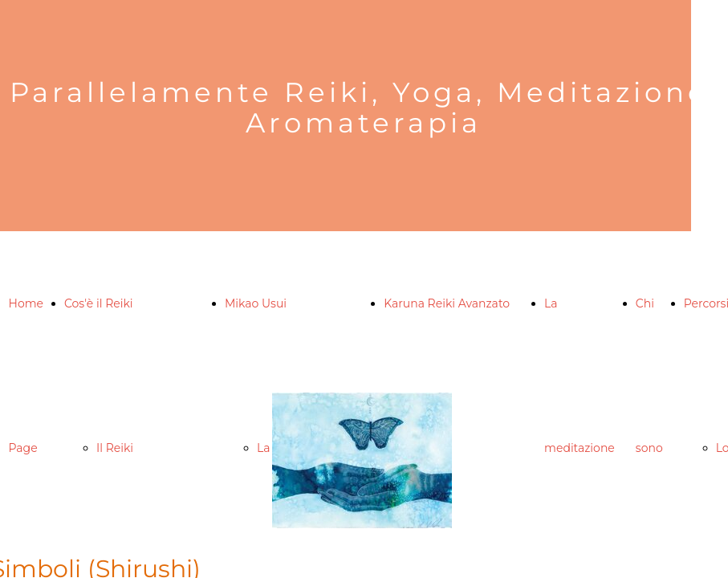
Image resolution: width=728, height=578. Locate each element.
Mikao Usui (256, 303)
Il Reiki (115, 448)
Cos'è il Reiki (99, 303)
